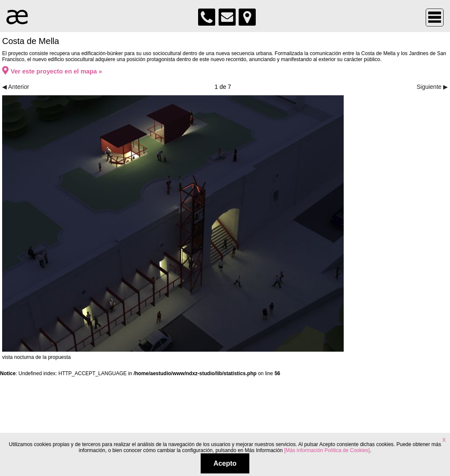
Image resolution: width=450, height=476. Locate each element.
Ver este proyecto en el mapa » (52, 71)
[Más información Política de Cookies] (327, 450)
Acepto (225, 463)
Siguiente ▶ (432, 87)
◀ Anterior (16, 87)
